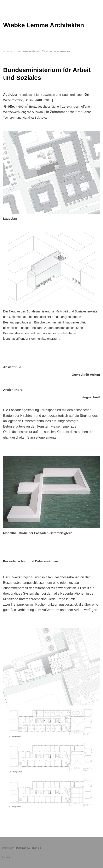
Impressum (8, 848)
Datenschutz (23, 848)
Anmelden (8, 857)
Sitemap (36, 848)
